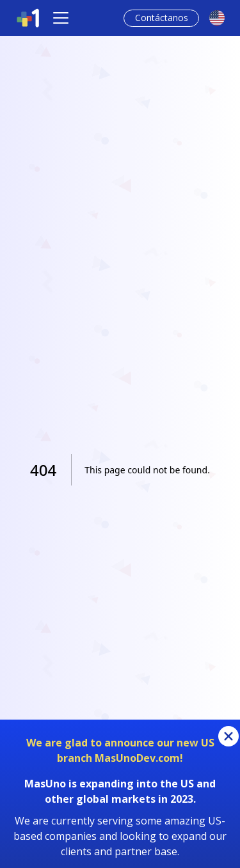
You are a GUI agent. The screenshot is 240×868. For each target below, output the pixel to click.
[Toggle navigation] (61, 18)
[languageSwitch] (217, 18)
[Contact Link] (161, 18)
